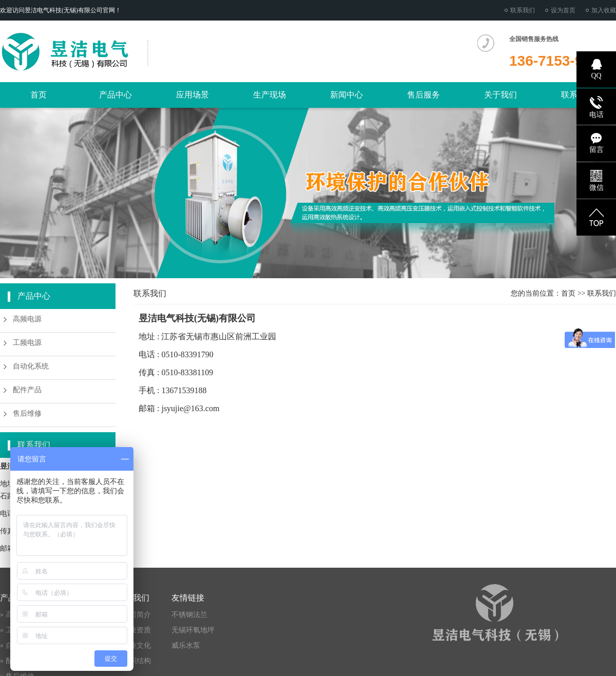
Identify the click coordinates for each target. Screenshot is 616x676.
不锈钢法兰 (189, 615)
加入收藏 (604, 10)
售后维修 (27, 413)
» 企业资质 (134, 630)
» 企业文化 (134, 645)
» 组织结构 (134, 661)
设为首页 (563, 10)
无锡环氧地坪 (193, 630)
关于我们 (500, 95)
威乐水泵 (186, 645)
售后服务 (423, 95)
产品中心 (115, 95)
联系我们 (523, 10)
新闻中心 (346, 95)
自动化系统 (31, 366)
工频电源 (27, 343)
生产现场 (269, 95)
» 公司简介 (134, 615)
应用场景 (192, 95)
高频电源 (27, 319)
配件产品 (27, 390)
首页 (38, 95)
